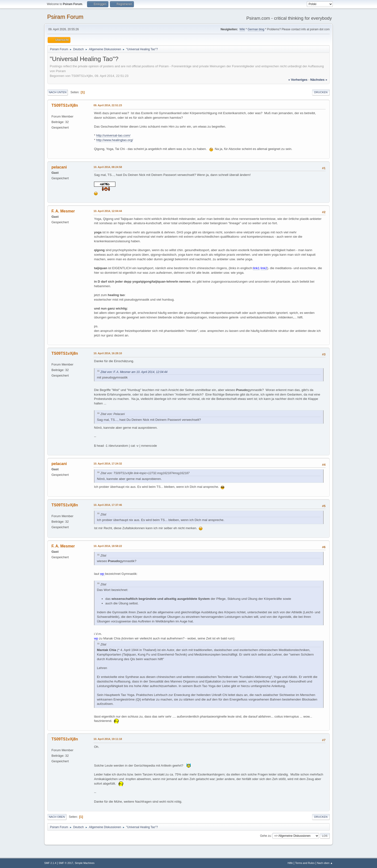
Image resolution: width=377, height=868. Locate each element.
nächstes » (319, 80)
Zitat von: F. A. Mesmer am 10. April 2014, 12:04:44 (134, 372)
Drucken (321, 92)
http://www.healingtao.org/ (115, 140)
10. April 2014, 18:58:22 (108, 546)
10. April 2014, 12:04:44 (108, 211)
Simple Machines (85, 863)
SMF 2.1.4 (50, 863)
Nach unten (58, 92)
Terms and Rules (305, 863)
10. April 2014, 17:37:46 (108, 505)
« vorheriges (298, 80)
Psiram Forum (65, 17)
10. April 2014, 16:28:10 (108, 353)
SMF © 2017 (66, 863)
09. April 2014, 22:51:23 (108, 105)
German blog (256, 29)
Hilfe (290, 863)
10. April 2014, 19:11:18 (108, 739)
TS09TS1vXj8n (65, 105)
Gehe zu (265, 836)
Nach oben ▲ (325, 863)
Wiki (242, 29)
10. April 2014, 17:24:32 (108, 464)
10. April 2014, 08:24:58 (108, 167)
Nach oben (57, 817)
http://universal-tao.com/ (113, 135)
